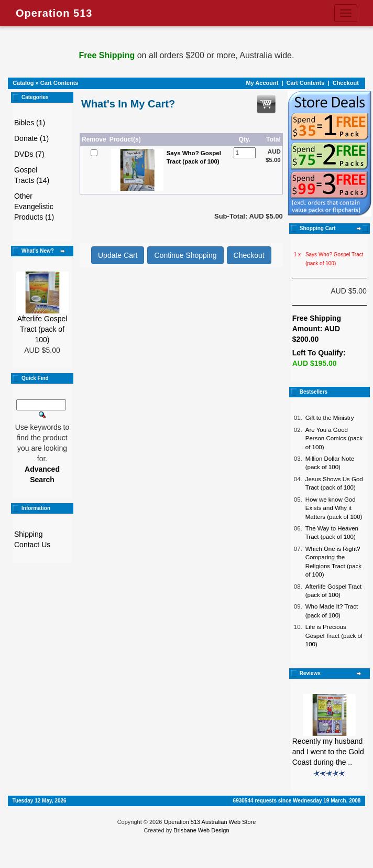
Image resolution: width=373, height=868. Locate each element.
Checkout (346, 83)
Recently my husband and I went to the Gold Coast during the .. (328, 752)
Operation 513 (54, 13)
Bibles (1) (30, 123)
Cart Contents (59, 83)
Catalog (23, 83)
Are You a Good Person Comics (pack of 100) (334, 438)
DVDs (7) (29, 154)
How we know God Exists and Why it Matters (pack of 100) (334, 508)
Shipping (29, 534)
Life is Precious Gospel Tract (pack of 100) (334, 636)
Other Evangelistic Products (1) (34, 207)
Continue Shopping (185, 255)
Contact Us (32, 545)
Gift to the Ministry (330, 418)
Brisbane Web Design (201, 830)
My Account (262, 83)
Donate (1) (31, 138)
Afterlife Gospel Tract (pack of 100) (42, 329)
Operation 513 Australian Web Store (210, 822)
